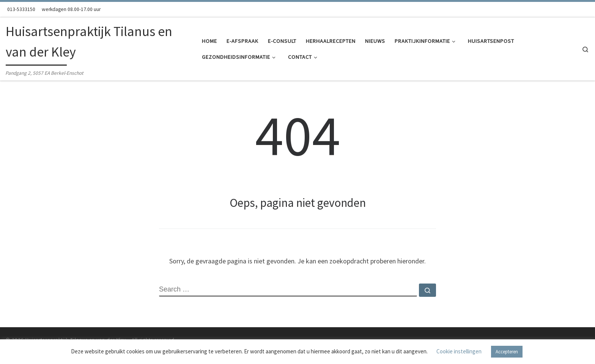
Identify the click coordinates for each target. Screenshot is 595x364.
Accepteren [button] (507, 352)
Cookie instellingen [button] (459, 351)
